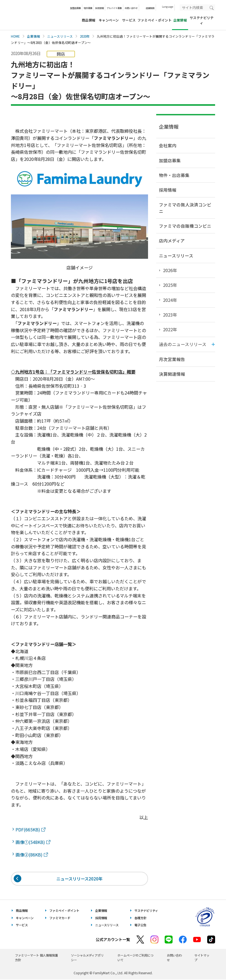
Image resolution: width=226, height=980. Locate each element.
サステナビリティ (202, 20)
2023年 (170, 315)
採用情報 (100, 8)
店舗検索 (150, 8)
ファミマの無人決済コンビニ (185, 208)
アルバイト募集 (114, 8)
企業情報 (34, 36)
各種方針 (140, 918)
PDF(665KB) (31, 829)
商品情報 (89, 20)
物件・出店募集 (174, 175)
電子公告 (140, 926)
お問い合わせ (131, 8)
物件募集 (88, 8)
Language (168, 7)
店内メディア (172, 241)
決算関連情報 (172, 374)
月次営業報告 (172, 359)
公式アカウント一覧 (113, 940)
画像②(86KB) (32, 855)
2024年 (170, 300)
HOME (15, 36)
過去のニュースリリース (183, 344)
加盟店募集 (76, 8)
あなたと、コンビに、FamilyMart (38, 15)
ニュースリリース (60, 36)
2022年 (170, 329)
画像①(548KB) (33, 842)
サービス (129, 20)
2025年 (170, 285)
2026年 (170, 270)
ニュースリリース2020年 (79, 879)
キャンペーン (109, 20)
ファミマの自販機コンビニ (185, 226)
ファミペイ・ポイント (154, 20)
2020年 (85, 36)
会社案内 (168, 145)
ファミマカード (60, 918)
